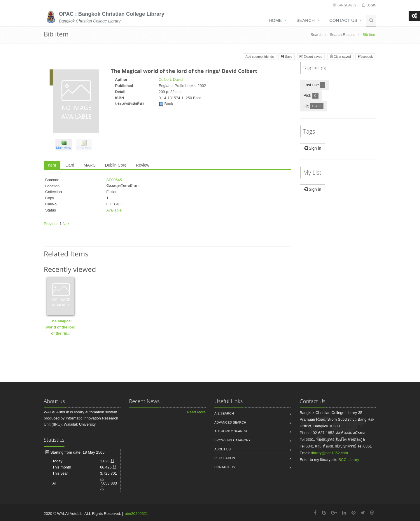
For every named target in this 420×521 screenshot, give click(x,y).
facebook (365, 57)
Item (52, 165)
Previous (51, 224)
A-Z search (224, 413)
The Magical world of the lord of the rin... (61, 327)
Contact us (343, 20)
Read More (196, 412)
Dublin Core (116, 165)
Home (275, 20)
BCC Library (349, 460)
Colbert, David (171, 79)
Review (143, 165)
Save (287, 57)
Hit (315, 106)
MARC (90, 165)
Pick (313, 95)
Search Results (342, 35)
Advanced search (230, 422)
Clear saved (340, 57)
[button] (65, 146)
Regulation (225, 458)
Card (70, 165)
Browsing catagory (232, 440)
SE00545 (114, 180)
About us (223, 449)
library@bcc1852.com (330, 453)
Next (67, 224)
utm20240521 (136, 514)
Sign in (313, 148)
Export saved (311, 57)
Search (306, 20)
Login (369, 5)
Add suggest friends (259, 57)
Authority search (231, 431)
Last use (316, 85)
